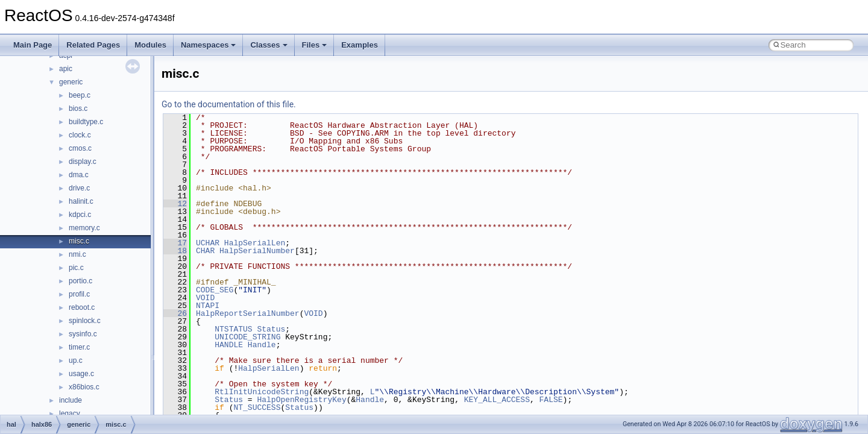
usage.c (81, 374)
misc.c (79, 241)
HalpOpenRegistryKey (301, 400)
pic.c (76, 268)
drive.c (79, 188)
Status (271, 329)
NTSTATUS (233, 329)
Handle (262, 345)
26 (175, 313)
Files (315, 45)
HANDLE (229, 345)
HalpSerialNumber (257, 251)
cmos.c (80, 148)
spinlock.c (85, 321)
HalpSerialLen (255, 243)
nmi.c (77, 254)
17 (175, 243)
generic (71, 82)
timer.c (79, 347)
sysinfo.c (83, 334)
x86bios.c (84, 387)
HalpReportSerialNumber (248, 313)
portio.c (80, 281)
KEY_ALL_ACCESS (497, 400)
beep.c (80, 95)
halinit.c (81, 201)
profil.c (79, 294)
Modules (150, 45)
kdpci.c (80, 215)
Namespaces (209, 45)
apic (66, 69)
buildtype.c (86, 122)
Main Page (33, 45)
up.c (76, 360)
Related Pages (93, 45)
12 (175, 204)
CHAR (205, 251)
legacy (70, 414)
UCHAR (208, 243)
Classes (269, 45)
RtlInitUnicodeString (262, 392)
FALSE (551, 400)
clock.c (80, 135)
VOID (205, 298)
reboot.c (82, 307)
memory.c (84, 228)
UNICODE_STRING (247, 337)
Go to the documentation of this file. (229, 104)
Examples (360, 45)
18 (175, 251)
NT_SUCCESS (257, 407)
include (71, 400)
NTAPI (208, 306)
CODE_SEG (215, 290)
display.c (83, 162)
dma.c (79, 175)
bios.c (78, 108)
